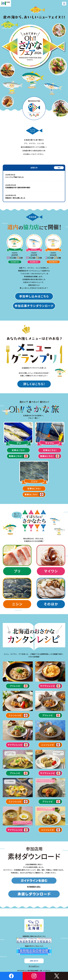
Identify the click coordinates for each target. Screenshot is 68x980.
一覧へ (59, 168)
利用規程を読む (34, 887)
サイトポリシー (34, 966)
